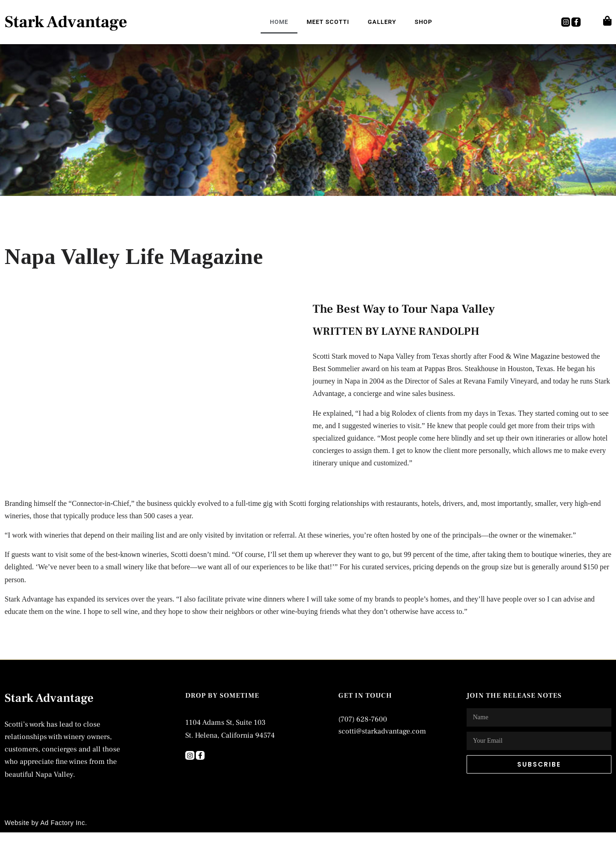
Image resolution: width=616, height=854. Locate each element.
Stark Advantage (66, 22)
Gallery (382, 22)
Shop (423, 22)
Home (279, 22)
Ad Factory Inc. (64, 823)
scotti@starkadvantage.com (382, 731)
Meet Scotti (328, 22)
